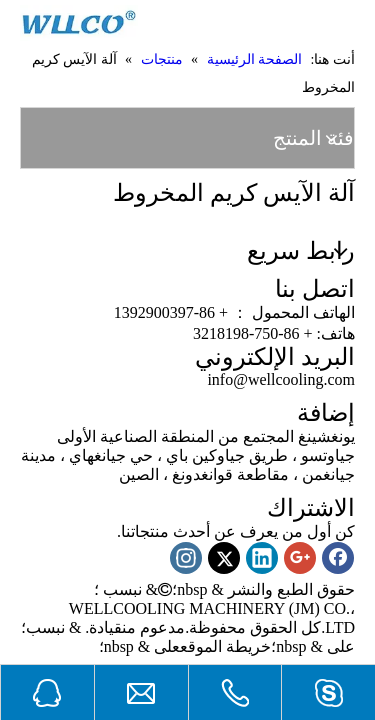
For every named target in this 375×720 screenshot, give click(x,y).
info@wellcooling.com (281, 379)
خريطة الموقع (225, 646)
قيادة (105, 627)
